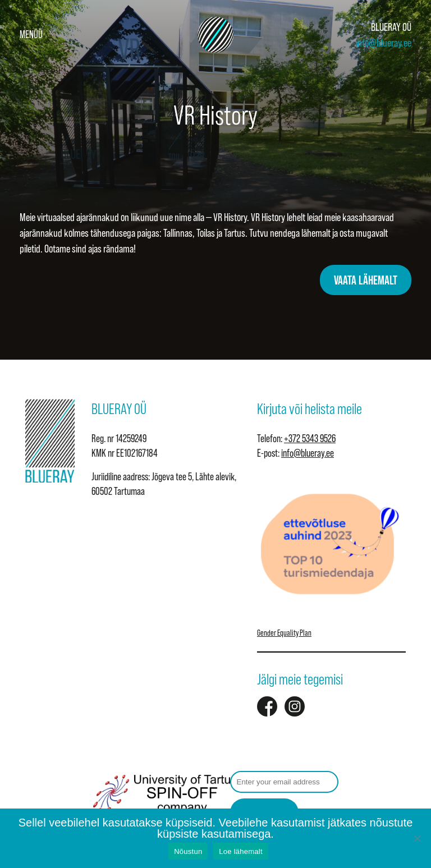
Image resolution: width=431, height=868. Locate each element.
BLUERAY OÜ (391, 27)
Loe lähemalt (240, 851)
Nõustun (188, 851)
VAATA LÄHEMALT (366, 280)
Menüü (31, 35)
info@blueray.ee (384, 43)
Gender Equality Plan (284, 633)
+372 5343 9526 (310, 438)
